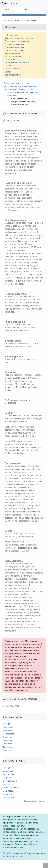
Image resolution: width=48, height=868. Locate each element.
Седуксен (7, 740)
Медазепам (11, 121)
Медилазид (8, 791)
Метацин (7, 768)
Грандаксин (8, 730)
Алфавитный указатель (35, 801)
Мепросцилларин (11, 788)
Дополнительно (12, 69)
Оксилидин (8, 737)
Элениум (7, 750)
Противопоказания (14, 50)
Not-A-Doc (10, 3)
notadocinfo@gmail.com (13, 856)
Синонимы (10, 60)
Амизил (6, 724)
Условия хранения (13, 57)
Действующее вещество (17, 63)
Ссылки (8, 66)
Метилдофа (8, 774)
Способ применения (14, 44)
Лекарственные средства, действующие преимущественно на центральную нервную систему (21, 86)
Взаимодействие (13, 75)
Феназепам (8, 747)
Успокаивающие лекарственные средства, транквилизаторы (23, 102)
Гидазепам (8, 727)
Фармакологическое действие (19, 38)
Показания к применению (17, 41)
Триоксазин (8, 744)
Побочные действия (14, 47)
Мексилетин (8, 797)
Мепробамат (9, 734)
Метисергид (8, 784)
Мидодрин (8, 778)
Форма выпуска (12, 53)
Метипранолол (10, 781)
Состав (8, 72)
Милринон (7, 794)
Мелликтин (8, 771)
